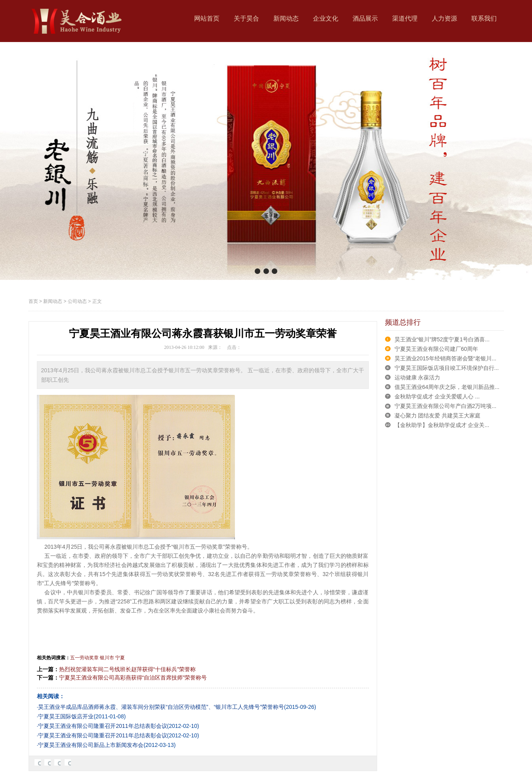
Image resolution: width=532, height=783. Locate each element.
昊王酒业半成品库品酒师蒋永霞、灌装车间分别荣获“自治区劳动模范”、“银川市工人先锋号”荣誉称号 (161, 707)
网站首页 (207, 18)
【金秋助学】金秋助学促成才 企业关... (442, 425)
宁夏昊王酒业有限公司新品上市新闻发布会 (91, 745)
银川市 (107, 658)
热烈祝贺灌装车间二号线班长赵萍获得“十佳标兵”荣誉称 (127, 669)
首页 (33, 301)
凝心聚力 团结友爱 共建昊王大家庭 (438, 415)
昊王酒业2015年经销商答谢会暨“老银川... (445, 358)
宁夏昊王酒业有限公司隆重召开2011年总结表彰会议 (102, 726)
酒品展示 (365, 18)
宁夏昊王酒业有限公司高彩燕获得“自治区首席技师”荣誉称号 (133, 678)
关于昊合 (246, 18)
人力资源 (444, 18)
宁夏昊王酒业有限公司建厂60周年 (437, 349)
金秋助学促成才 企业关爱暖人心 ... (437, 396)
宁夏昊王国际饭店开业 (66, 716)
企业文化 (326, 18)
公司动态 (77, 301)
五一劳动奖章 (84, 658)
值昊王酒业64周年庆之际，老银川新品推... (447, 387)
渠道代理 (405, 18)
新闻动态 (286, 18)
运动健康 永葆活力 (418, 377)
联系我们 (484, 18)
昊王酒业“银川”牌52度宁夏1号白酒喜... (442, 339)
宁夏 (120, 658)
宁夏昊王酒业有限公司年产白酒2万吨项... (445, 406)
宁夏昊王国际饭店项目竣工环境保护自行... (447, 368)
